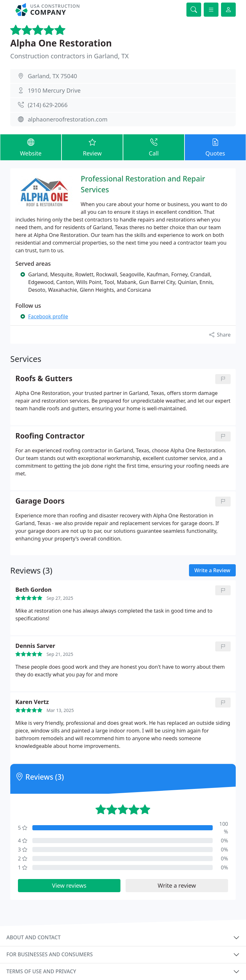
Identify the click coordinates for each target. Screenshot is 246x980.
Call (154, 147)
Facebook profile (48, 316)
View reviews (69, 885)
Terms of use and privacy (41, 971)
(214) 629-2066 (48, 105)
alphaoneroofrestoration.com (68, 119)
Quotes (215, 147)
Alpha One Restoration (61, 43)
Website (31, 147)
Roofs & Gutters (44, 379)
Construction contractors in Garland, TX (70, 56)
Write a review (177, 885)
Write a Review (212, 570)
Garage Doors (40, 501)
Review (92, 147)
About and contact (33, 937)
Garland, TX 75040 (53, 76)
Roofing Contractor (50, 436)
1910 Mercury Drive (54, 90)
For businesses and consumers (49, 954)
